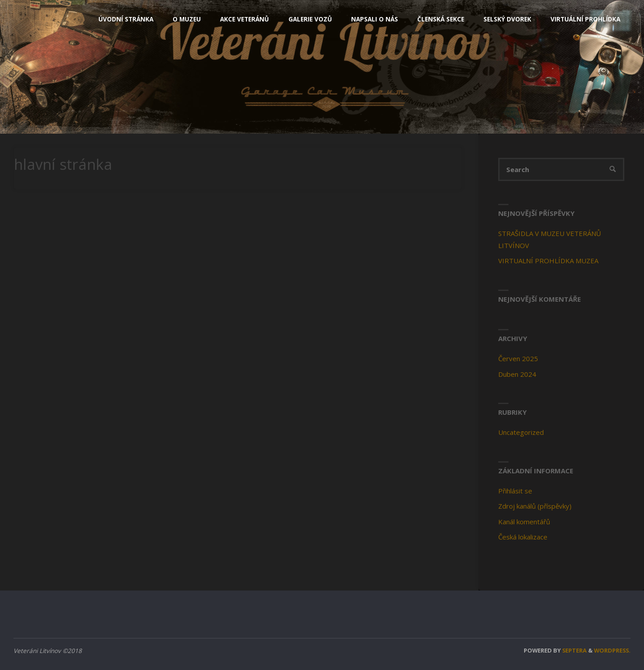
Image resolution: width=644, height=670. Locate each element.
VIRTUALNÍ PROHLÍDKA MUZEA (548, 261)
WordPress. (612, 650)
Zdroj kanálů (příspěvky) (535, 506)
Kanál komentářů (524, 522)
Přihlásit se (515, 491)
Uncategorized (521, 432)
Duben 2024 (517, 374)
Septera (574, 650)
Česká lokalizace (523, 537)
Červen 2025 (518, 358)
